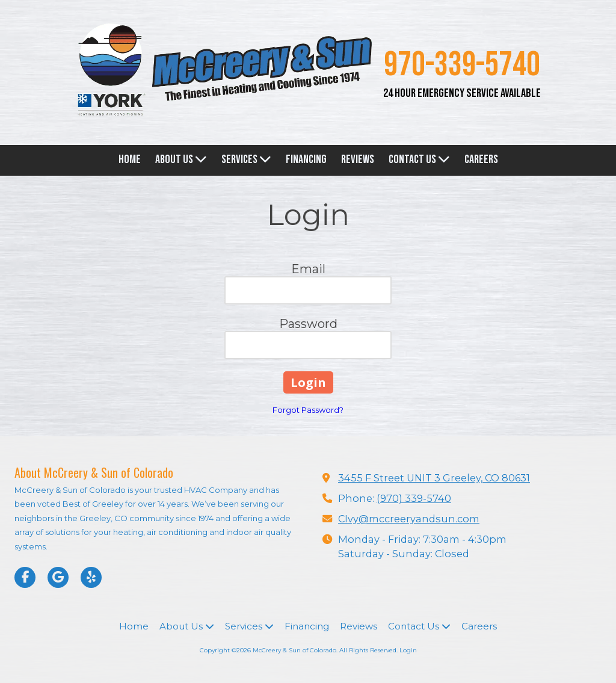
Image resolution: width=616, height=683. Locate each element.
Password (308, 324)
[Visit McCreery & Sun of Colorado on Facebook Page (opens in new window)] (25, 577)
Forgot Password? (308, 410)
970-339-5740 (462, 65)
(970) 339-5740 (414, 498)
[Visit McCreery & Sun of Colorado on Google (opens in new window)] (58, 577)
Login (408, 650)
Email (308, 269)
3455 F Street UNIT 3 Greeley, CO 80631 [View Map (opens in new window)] (434, 478)
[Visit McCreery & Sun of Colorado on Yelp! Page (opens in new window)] (91, 577)
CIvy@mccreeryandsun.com (409, 519)
